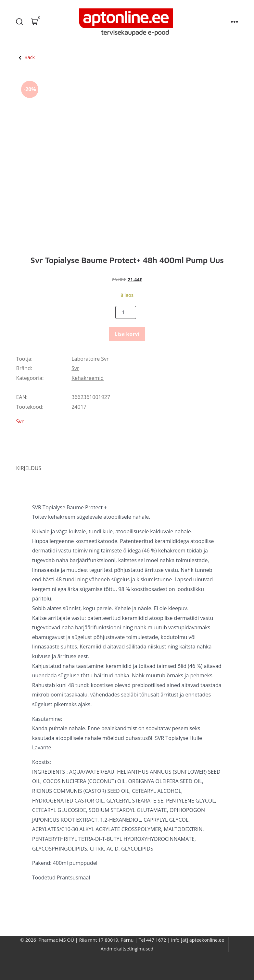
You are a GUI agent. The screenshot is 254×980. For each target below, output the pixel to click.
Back (25, 58)
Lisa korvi (127, 334)
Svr (75, 368)
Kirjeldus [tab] (29, 468)
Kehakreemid (88, 378)
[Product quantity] (126, 312)
